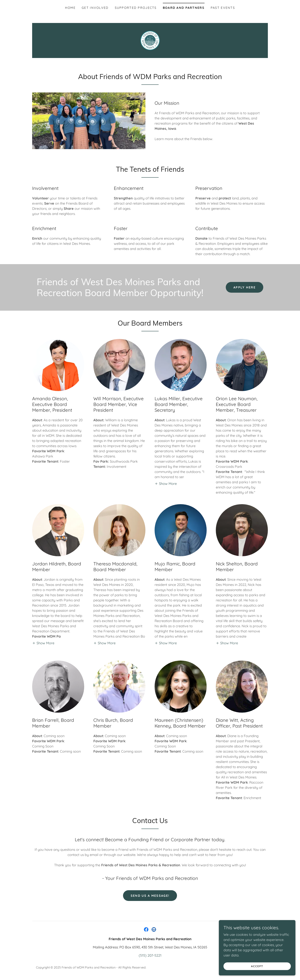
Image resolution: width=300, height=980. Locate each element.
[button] (166, 483)
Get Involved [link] (95, 8)
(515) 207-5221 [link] (150, 955)
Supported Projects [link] (136, 8)
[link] (150, 40)
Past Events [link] (223, 8)
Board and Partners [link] (184, 8)
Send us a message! (150, 896)
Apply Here (245, 287)
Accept (257, 966)
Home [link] (70, 8)
